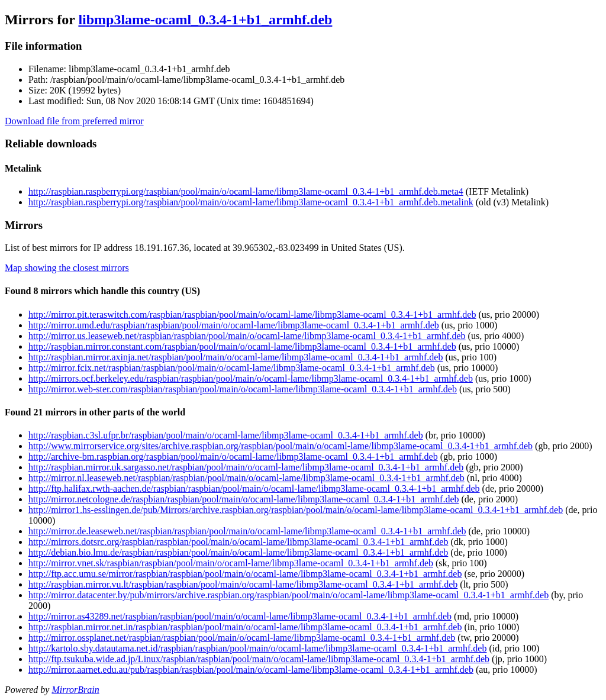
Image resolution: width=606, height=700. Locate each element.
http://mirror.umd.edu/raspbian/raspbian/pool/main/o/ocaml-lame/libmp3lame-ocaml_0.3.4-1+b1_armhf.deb (234, 325)
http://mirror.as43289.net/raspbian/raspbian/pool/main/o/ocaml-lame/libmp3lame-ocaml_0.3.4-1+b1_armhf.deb (240, 616)
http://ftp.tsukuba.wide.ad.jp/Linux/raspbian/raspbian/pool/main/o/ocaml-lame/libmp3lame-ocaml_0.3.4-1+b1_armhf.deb (259, 659)
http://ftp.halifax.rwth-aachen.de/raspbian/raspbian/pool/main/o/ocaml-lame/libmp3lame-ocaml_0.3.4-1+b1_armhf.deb (254, 488)
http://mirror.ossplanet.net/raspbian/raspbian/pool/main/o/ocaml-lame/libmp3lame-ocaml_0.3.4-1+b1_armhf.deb (242, 638)
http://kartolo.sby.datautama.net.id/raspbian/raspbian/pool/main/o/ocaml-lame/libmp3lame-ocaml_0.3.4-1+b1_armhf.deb (257, 648)
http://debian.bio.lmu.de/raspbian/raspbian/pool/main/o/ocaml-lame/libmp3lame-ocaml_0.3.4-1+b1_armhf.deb (238, 552)
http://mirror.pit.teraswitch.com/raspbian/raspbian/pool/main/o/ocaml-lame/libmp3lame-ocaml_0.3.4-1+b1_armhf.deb (252, 314)
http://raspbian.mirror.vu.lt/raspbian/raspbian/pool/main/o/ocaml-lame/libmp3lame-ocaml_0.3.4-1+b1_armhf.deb (243, 584)
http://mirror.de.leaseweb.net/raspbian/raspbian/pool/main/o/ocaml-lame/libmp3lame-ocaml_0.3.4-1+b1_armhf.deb (247, 531)
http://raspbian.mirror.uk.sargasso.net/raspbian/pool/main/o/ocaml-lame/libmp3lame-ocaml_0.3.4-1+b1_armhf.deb (246, 467)
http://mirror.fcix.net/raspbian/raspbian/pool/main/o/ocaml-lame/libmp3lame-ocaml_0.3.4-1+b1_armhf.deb (232, 368)
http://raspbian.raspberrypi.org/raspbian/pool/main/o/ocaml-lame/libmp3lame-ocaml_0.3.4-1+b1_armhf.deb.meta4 (246, 191)
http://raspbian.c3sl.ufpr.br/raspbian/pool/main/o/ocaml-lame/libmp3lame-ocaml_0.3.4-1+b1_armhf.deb (226, 435)
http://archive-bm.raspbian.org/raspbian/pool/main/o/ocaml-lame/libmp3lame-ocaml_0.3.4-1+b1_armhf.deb (233, 457)
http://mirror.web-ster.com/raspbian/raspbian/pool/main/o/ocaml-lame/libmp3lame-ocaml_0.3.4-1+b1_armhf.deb (243, 389)
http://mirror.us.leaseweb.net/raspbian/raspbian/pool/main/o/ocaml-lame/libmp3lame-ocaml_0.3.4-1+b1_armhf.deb (247, 336)
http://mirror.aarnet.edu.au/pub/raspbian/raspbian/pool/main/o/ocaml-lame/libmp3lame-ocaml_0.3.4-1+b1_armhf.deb (251, 670)
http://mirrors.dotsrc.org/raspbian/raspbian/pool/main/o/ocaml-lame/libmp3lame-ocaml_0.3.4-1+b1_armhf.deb (238, 542)
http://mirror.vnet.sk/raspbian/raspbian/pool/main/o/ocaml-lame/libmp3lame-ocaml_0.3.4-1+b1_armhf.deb (231, 563)
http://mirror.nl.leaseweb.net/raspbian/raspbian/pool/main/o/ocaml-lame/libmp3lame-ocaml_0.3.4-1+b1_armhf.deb (246, 478)
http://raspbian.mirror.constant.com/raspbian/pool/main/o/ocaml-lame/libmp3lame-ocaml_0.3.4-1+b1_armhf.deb (242, 346)
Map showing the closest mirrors (67, 268)
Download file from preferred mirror (74, 121)
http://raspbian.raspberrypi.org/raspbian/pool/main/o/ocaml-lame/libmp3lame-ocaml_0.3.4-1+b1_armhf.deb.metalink (251, 202)
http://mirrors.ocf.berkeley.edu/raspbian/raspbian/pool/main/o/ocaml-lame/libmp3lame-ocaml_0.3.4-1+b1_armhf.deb (251, 378)
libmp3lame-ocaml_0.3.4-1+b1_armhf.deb (205, 20)
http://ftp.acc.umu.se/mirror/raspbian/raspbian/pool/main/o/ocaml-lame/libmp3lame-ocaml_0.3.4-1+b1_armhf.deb (245, 574)
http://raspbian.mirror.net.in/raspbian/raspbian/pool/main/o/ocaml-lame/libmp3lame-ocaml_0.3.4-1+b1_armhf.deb (245, 627)
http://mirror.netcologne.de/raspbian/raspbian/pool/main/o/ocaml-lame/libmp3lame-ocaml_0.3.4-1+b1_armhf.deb (244, 499)
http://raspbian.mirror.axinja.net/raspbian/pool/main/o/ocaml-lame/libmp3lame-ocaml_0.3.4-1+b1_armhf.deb (236, 357)
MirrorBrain (75, 690)
